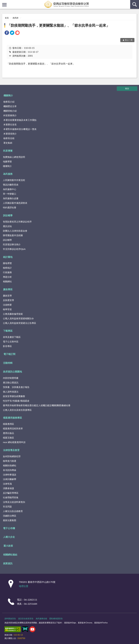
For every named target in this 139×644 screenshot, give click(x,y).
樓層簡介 (7, 166)
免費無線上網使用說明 (14, 157)
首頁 (7, 18)
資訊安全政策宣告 (26, 619)
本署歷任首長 (10, 124)
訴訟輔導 (8, 215)
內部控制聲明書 (11, 378)
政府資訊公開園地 (13, 372)
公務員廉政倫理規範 (13, 314)
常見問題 (7, 507)
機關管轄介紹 (10, 111)
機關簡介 (8, 95)
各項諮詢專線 (10, 470)
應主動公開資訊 (11, 382)
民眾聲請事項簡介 (12, 244)
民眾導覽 (8, 151)
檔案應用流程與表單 (13, 428)
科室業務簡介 (10, 115)
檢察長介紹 (9, 102)
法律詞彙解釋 (10, 479)
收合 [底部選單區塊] (127, 88)
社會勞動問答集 (11, 497)
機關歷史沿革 (10, 106)
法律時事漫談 (10, 475)
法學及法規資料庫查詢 (14, 502)
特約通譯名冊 (10, 207)
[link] (7, 33)
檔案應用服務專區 (13, 418)
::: (2, 2)
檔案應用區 (8, 424)
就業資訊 (8, 563)
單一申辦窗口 (10, 194)
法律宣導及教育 (11, 450)
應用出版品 (8, 433)
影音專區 (7, 346)
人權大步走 (9, 537)
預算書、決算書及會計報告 (16, 387)
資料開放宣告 (10, 619)
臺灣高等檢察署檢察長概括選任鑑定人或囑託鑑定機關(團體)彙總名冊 (37, 405)
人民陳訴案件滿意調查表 (15, 203)
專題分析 (7, 277)
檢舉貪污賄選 (10, 461)
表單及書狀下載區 (12, 337)
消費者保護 (8, 488)
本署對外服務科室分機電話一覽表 (20, 129)
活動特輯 (8, 363)
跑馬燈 (16, 18)
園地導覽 (7, 263)
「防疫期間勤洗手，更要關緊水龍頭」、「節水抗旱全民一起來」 (58, 25)
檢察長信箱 (9, 138)
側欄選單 (4, 5)
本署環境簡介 (10, 134)
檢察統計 (7, 268)
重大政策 (8, 546)
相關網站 (7, 281)
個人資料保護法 (11, 392)
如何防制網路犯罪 (12, 456)
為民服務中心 (10, 189)
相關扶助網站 (10, 465)
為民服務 (8, 174)
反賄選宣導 (8, 300)
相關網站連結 (10, 554)
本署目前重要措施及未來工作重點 (20, 120)
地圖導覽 (7, 161)
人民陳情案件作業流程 (14, 180)
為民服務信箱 (41, 619)
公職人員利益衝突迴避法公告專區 (20, 323)
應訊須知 (7, 226)
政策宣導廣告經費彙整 (14, 396)
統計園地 (8, 257)
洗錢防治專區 (10, 516)
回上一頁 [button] (129, 40)
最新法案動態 (10, 520)
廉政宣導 (7, 296)
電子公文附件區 (11, 342)
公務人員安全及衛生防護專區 (17, 410)
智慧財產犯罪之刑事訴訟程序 (17, 222)
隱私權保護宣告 (56, 619)
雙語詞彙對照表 (11, 185)
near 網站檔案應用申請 (14, 442)
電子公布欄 (9, 528)
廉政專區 (8, 289)
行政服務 (7, 272)
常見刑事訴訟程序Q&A (14, 249)
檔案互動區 (8, 438)
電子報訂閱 (9, 354)
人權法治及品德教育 (13, 511)
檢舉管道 (7, 309)
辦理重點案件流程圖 (13, 235)
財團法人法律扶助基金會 (15, 231)
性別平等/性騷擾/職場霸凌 (16, 401)
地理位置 (24, 586)
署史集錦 (8, 143)
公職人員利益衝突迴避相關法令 (18, 318)
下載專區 (8, 331)
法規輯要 (7, 305)
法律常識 (7, 484)
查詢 (135, 4)
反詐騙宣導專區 (11, 493)
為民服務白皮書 (11, 198)
